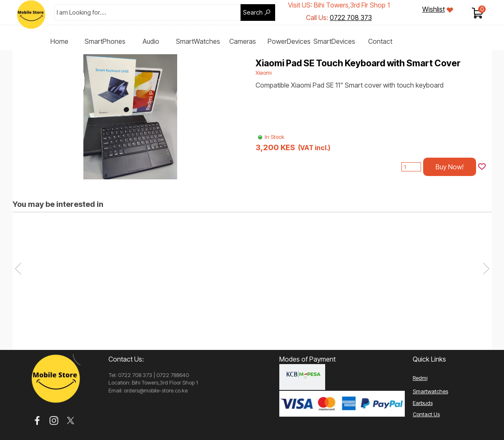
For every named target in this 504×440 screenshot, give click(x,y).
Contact (380, 41)
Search (253, 13)
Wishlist (434, 9)
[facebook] (37, 421)
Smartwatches (430, 391)
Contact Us (426, 414)
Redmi (420, 378)
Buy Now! (450, 167)
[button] (486, 269)
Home (59, 41)
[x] (71, 421)
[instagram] (54, 421)
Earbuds (423, 403)
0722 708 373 (351, 18)
